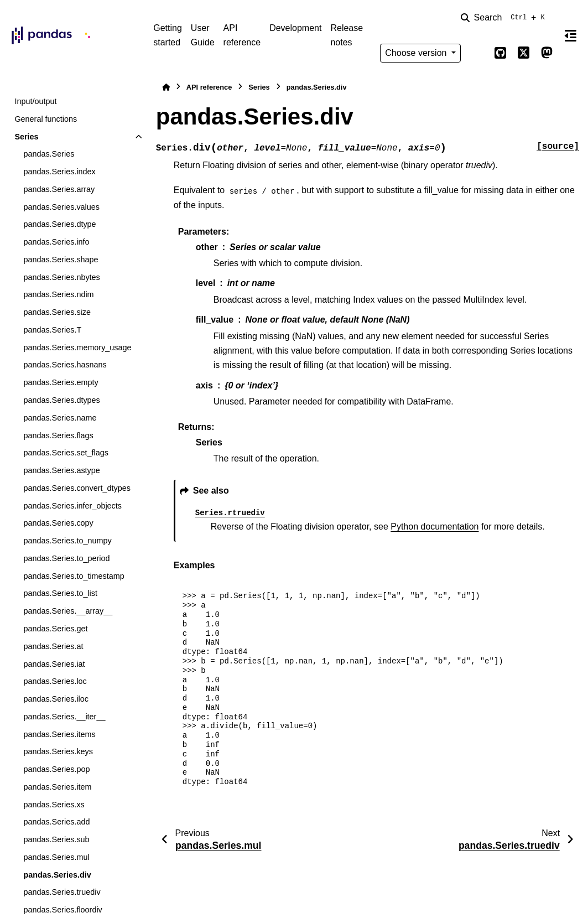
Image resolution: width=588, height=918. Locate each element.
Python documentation (435, 527)
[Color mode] (477, 53)
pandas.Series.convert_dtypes (77, 488)
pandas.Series (49, 154)
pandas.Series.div (57, 875)
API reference (242, 35)
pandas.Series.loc (55, 681)
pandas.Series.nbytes (61, 277)
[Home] (166, 87)
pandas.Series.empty (61, 382)
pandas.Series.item (57, 787)
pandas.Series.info (56, 242)
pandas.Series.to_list (60, 593)
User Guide (203, 35)
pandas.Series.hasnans (65, 365)
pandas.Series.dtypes (61, 400)
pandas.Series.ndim (58, 294)
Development (295, 28)
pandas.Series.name (60, 418)
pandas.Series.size (57, 312)
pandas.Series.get (55, 629)
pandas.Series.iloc (56, 699)
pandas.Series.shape (61, 260)
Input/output (35, 101)
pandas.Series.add (56, 822)
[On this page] (571, 35)
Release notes (347, 35)
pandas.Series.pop (56, 769)
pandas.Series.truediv (62, 892)
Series (26, 137)
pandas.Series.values (61, 207)
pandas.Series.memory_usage (77, 348)
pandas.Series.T (52, 330)
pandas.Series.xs (54, 805)
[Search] (505, 18)
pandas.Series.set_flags (66, 453)
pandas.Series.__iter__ (64, 717)
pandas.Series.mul (56, 857)
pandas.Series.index (59, 172)
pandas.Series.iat (54, 664)
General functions (46, 119)
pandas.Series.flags (58, 435)
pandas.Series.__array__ (68, 611)
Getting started (168, 35)
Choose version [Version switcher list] (417, 53)
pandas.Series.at (53, 646)
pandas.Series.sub (56, 839)
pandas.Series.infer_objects (72, 506)
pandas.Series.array (59, 189)
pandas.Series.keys (58, 751)
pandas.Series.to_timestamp (74, 576)
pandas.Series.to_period (66, 558)
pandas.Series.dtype (59, 224)
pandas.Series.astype (61, 470)
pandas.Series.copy (58, 523)
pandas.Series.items (59, 734)
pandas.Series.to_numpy (67, 541)
